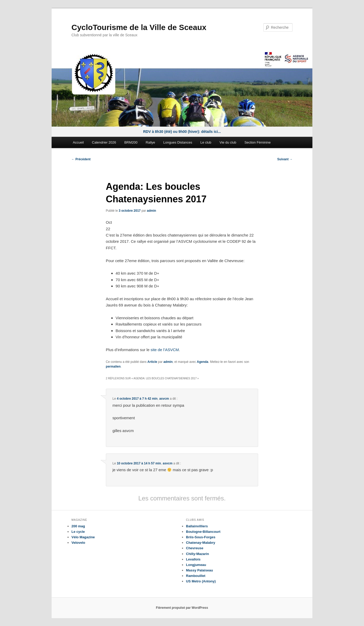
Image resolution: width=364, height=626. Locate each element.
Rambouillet (196, 576)
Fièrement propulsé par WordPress (182, 608)
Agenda (203, 362)
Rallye (150, 142)
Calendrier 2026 (104, 142)
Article (152, 362)
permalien (113, 367)
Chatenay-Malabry (201, 543)
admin (151, 211)
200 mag (78, 526)
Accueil (78, 142)
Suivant (285, 159)
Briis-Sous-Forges (201, 537)
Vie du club (228, 142)
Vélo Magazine (83, 537)
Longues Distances (178, 142)
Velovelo (78, 543)
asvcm (164, 399)
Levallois (193, 559)
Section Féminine (257, 142)
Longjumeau (196, 565)
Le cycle (78, 532)
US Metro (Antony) (201, 581)
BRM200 (131, 142)
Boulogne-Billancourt (203, 532)
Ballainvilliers (197, 526)
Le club (206, 142)
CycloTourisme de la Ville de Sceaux (139, 27)
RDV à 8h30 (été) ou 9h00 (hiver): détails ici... (182, 132)
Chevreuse (195, 548)
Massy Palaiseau (199, 570)
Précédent (81, 159)
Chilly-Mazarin (197, 554)
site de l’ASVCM (165, 350)
